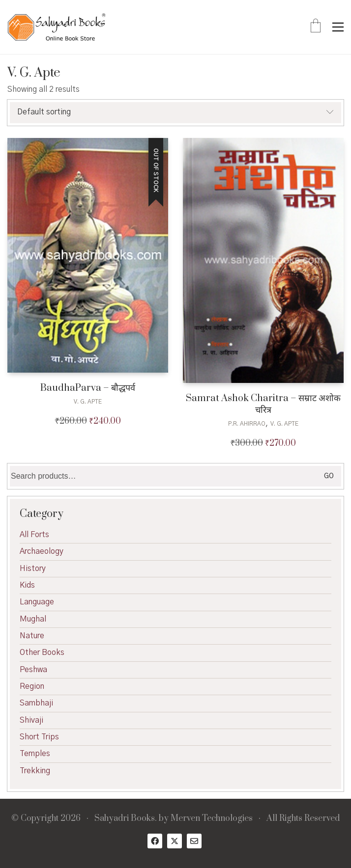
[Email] (194, 841)
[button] (338, 27)
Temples (35, 754)
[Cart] (316, 27)
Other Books (42, 652)
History (33, 569)
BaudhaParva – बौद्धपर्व (88, 388)
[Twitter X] (175, 841)
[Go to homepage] (57, 27)
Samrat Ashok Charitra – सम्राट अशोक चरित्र (263, 404)
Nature (32, 636)
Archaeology (42, 551)
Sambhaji (36, 703)
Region (32, 686)
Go (329, 476)
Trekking (35, 771)
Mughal (33, 619)
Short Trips (39, 737)
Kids (27, 585)
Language (37, 602)
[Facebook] (155, 841)
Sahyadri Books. (126, 819)
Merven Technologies (212, 819)
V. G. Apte (88, 402)
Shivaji (31, 720)
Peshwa (33, 670)
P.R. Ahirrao (247, 424)
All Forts (34, 535)
